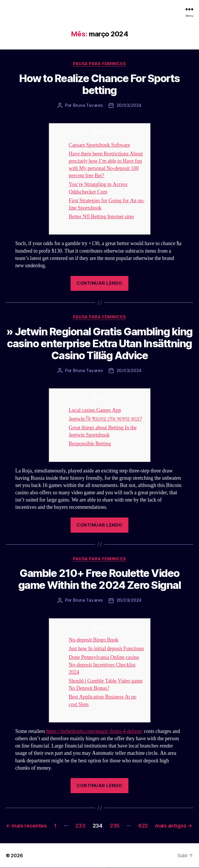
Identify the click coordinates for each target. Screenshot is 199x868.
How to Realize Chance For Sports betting (99, 84)
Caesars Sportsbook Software (99, 145)
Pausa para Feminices (99, 64)
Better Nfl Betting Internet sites (102, 217)
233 (80, 826)
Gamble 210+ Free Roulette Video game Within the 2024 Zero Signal (99, 579)
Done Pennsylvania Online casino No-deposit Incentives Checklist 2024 (104, 665)
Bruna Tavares (88, 105)
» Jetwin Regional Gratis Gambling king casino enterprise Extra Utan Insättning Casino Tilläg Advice (99, 343)
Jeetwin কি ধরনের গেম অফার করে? (105, 419)
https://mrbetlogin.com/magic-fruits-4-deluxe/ (94, 731)
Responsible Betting (90, 444)
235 (115, 826)
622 (143, 826)
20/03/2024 (129, 105)
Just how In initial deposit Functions (106, 649)
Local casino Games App (95, 410)
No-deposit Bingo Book (94, 640)
